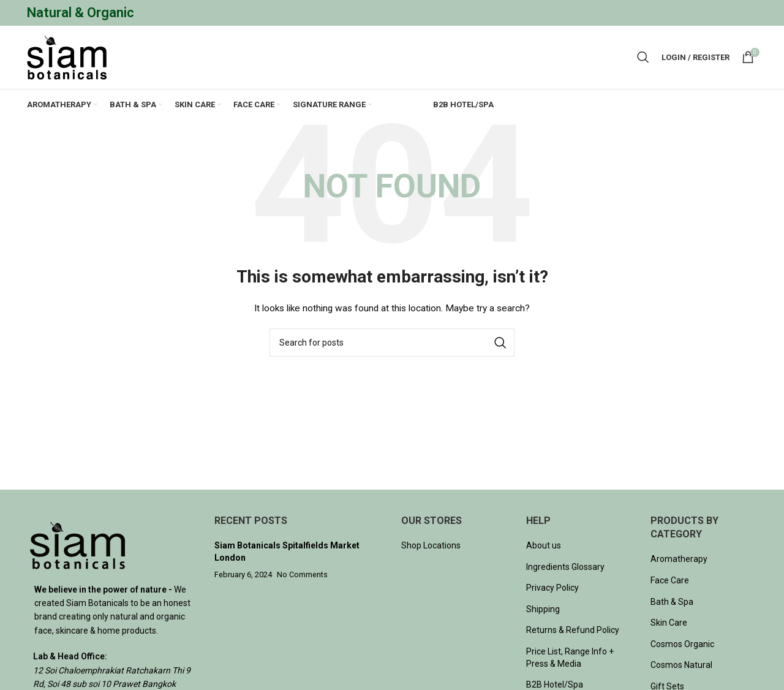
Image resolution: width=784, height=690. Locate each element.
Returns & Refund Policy (573, 631)
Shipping (543, 610)
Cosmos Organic (682, 645)
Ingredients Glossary (565, 567)
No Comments (302, 576)
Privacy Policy (552, 589)
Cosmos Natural (681, 666)
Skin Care (669, 624)
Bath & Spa (672, 602)
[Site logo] (67, 57)
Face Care (670, 581)
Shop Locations (431, 546)
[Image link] (77, 545)
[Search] (643, 58)
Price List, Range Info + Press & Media (570, 658)
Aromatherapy (679, 560)
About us (544, 546)
